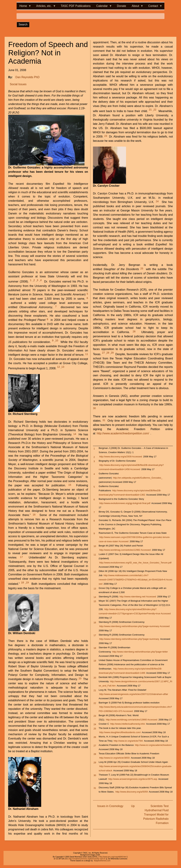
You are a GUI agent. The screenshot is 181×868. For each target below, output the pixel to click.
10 (57, 340)
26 (134, 331)
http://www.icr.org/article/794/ (128, 741)
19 (27, 582)
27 (103, 353)
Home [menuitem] (24, 7)
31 (104, 420)
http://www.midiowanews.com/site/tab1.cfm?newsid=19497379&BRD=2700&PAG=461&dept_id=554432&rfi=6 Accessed (135, 580)
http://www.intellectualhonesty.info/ (128, 724)
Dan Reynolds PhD (27, 77)
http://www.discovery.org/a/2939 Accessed (121, 457)
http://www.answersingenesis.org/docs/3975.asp (133, 779)
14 (75, 434)
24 (157, 201)
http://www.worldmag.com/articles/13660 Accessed (132, 720)
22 (155, 110)
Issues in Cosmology (110, 806)
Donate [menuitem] (121, 6)
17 (21, 557)
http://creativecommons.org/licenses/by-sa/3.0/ (87, 859)
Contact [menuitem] (154, 7)
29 (112, 353)
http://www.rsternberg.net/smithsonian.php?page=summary (129, 639)
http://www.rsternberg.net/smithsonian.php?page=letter (140, 652)
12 (59, 367)
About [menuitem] (136, 7)
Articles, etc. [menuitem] (45, 7)
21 (150, 110)
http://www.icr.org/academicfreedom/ (153, 745)
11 (87, 354)
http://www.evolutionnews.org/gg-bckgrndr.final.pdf (125, 503)
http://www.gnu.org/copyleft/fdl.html (113, 857)
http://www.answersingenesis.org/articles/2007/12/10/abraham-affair (134, 694)
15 (70, 485)
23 (106, 136)
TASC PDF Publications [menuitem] (76, 6)
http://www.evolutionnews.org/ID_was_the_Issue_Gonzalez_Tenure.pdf (135, 563)
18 (22, 582)
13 (63, 367)
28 (108, 353)
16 (34, 515)
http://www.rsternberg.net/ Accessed (138, 597)
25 (142, 269)
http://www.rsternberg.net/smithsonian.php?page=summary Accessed (135, 626)
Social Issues (18, 84)
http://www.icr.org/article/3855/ (115, 758)
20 (80, 678)
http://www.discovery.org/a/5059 (132, 792)
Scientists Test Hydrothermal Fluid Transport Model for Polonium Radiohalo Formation (156, 815)
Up (133, 806)
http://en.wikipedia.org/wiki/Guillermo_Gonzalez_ (138, 478)
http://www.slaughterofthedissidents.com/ (120, 732)
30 (94, 408)
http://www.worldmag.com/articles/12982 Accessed (125, 550)
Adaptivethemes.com (102, 861)
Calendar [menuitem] (103, 7)
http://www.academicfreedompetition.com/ (123, 433)
